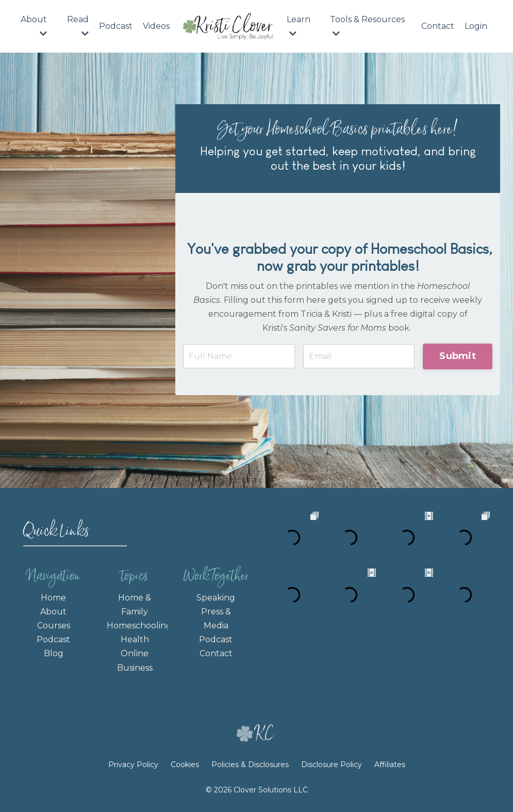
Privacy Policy (134, 765)
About (34, 26)
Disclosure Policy (332, 765)
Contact (438, 26)
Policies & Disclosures (250, 765)
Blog (54, 653)
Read (78, 26)
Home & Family (135, 605)
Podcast (116, 26)
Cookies (185, 765)
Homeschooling (134, 626)
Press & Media (216, 619)
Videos (156, 26)
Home (53, 598)
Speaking (216, 598)
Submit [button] (458, 356)
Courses (54, 626)
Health (135, 639)
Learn (299, 26)
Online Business (135, 660)
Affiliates (390, 765)
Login (476, 26)
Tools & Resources (367, 26)
